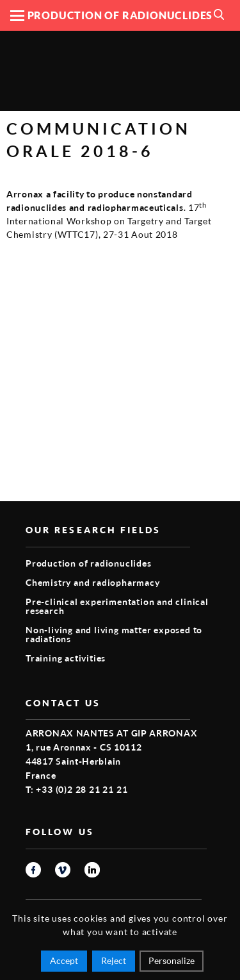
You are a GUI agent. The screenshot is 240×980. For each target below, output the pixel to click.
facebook (33, 870)
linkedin (92, 870)
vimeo (63, 870)
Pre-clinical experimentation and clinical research (117, 606)
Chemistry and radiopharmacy (93, 582)
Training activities (66, 658)
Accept (64, 960)
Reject (114, 960)
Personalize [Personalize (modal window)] (172, 960)
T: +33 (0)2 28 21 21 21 (76, 789)
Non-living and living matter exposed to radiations (114, 634)
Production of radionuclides (89, 563)
